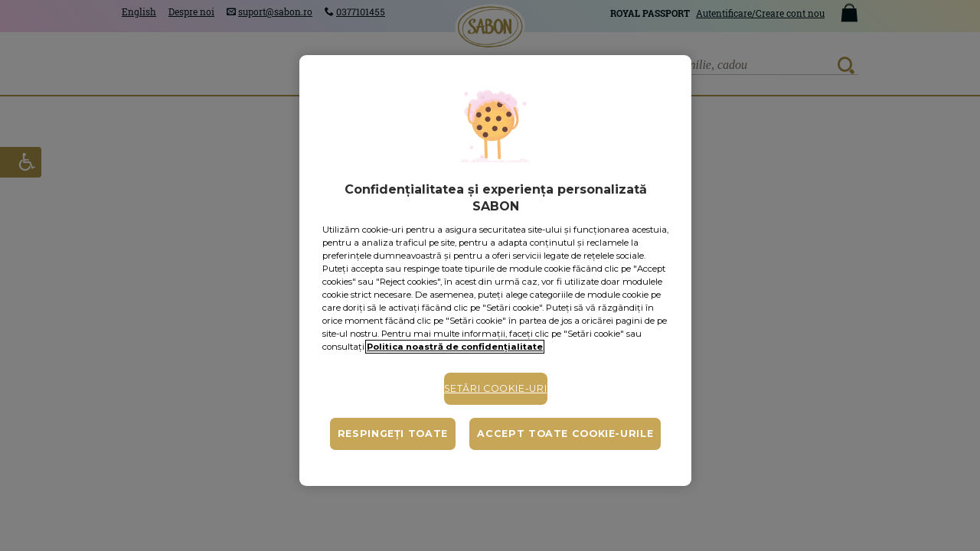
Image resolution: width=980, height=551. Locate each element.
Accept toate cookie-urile (565, 434)
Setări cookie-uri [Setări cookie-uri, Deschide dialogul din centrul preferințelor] (496, 388)
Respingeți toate (393, 434)
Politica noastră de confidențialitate (455, 347)
